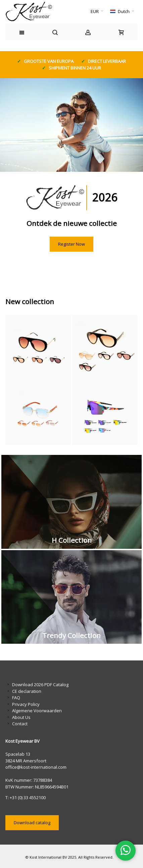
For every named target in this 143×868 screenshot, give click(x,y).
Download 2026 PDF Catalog (40, 685)
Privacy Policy (26, 704)
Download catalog (32, 823)
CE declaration (27, 691)
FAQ (16, 698)
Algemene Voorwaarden (37, 711)
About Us (21, 717)
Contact (20, 724)
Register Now (71, 244)
